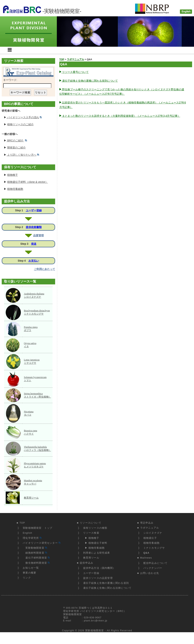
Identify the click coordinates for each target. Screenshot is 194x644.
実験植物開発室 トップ (38, 528)
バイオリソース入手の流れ (24, 117)
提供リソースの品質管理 (98, 578)
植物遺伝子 (150, 538)
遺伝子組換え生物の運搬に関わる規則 (106, 583)
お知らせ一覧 (31, 568)
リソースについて (91, 523)
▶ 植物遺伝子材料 (95, 543)
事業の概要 (29, 573)
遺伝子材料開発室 (36, 558)
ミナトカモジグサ (154, 548)
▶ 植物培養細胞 (94, 548)
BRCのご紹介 (17, 140)
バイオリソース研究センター (41, 543)
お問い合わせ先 (150, 573)
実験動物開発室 (35, 548)
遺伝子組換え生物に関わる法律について (107, 588)
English (27, 533)
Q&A (146, 553)
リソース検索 (91, 533)
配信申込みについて (156, 563)
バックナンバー (153, 568)
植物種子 (13, 175)
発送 (34, 244)
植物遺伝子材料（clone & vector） (28, 182)
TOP (22, 523)
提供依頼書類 (34, 227)
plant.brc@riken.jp (96, 621)
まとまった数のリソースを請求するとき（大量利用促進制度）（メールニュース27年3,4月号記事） (121, 116)
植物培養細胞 (15, 189)
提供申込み (86, 563)
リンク (27, 578)
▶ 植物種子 (91, 538)
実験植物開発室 (94, 631)
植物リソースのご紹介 (20, 124)
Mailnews (146, 558)
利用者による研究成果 (97, 553)
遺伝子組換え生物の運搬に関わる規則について (90, 81)
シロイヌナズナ (153, 533)
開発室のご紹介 (16, 148)
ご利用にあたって (45, 269)
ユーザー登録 (34, 210)
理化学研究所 (32, 538)
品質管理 (38, 235)
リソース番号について (75, 72)
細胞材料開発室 (35, 553)
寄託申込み (147, 523)
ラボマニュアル (150, 528)
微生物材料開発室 (36, 563)
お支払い (34, 261)
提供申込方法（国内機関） (99, 568)
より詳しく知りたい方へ (23, 155)
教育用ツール (31, 498)
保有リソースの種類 (95, 528)
